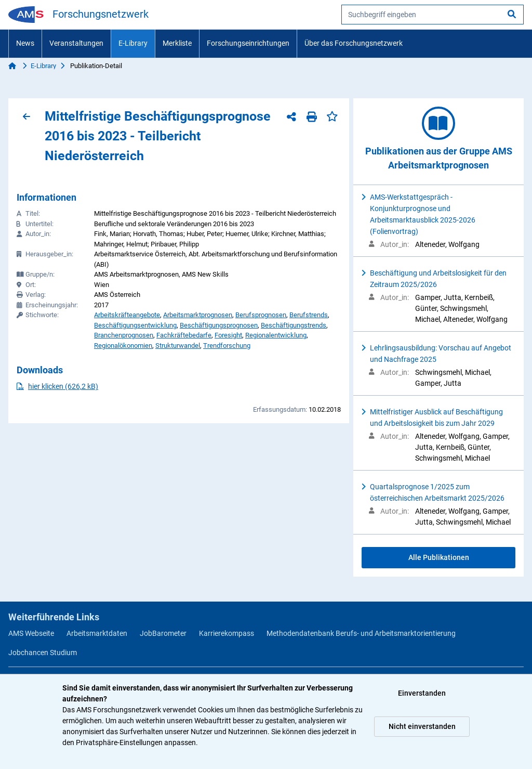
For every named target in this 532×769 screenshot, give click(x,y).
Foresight (228, 335)
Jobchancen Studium (43, 653)
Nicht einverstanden (422, 726)
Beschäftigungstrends (294, 325)
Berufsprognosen (261, 315)
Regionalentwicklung (276, 335)
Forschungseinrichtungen (248, 43)
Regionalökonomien (123, 346)
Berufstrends (309, 315)
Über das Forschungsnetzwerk (354, 43)
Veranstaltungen (76, 43)
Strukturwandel (178, 346)
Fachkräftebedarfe (184, 335)
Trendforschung (227, 346)
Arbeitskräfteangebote (127, 315)
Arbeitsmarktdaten (97, 633)
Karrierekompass (227, 633)
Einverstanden (422, 693)
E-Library (133, 43)
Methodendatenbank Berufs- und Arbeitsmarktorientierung (361, 633)
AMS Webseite (31, 633)
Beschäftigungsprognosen (219, 325)
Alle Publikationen (439, 557)
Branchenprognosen (124, 335)
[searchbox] (433, 15)
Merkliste (177, 43)
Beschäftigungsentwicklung (135, 325)
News (25, 43)
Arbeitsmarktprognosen (198, 315)
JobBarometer (163, 633)
